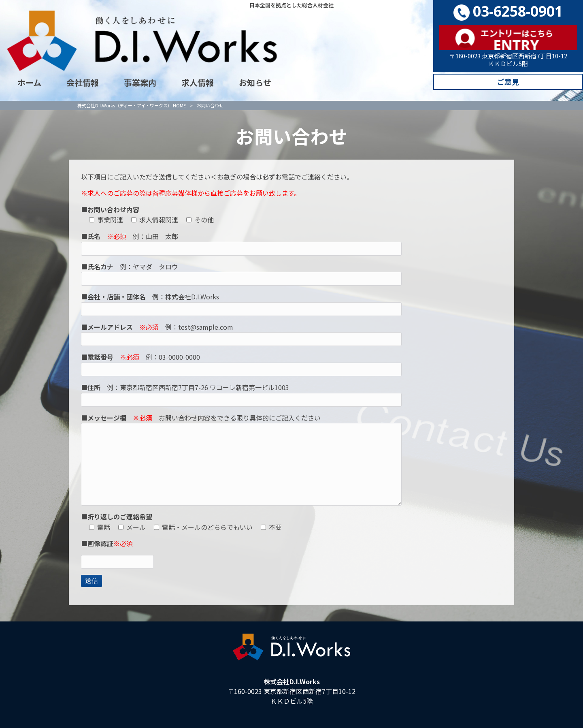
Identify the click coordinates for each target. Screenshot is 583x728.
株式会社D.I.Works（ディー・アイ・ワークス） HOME (132, 99)
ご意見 (508, 83)
